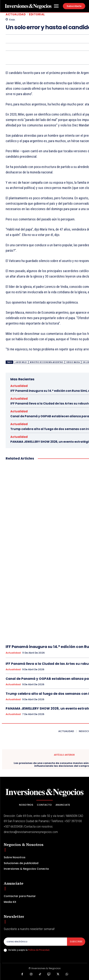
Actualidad (16, 14)
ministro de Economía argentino (47, 362)
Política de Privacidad (39, 950)
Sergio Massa (73, 362)
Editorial (37, 14)
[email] (35, 942)
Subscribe (76, 942)
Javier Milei (21, 362)
